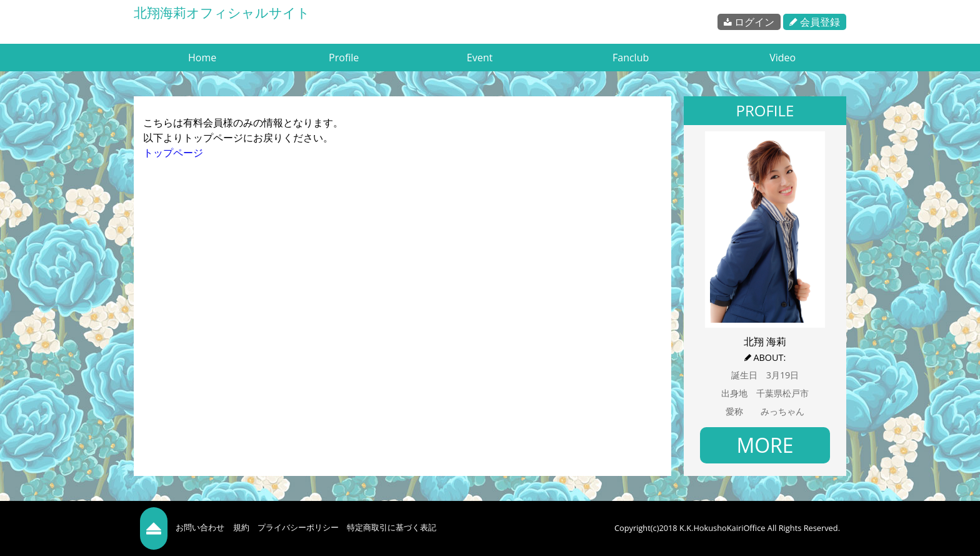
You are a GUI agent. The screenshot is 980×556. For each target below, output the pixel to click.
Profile (344, 58)
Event (480, 58)
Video (782, 58)
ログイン (749, 22)
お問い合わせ (200, 527)
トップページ (173, 153)
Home (202, 58)
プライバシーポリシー (298, 527)
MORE (765, 445)
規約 (241, 527)
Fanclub (631, 58)
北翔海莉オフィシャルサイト (222, 13)
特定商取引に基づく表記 (392, 527)
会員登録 (815, 22)
